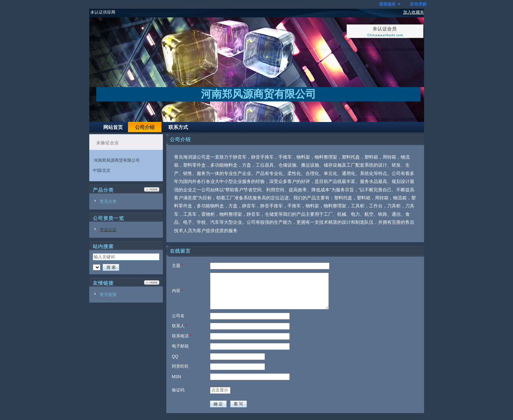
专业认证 (108, 230)
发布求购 (418, 4)
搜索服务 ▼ (390, 4)
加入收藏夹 (414, 12)
